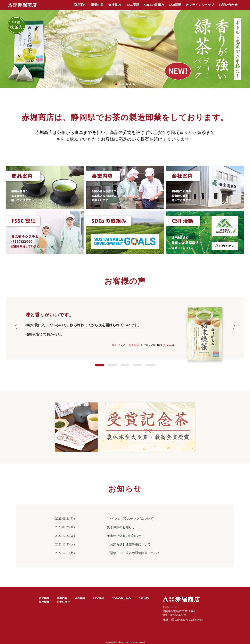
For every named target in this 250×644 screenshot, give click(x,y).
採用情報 (44, 602)
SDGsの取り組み (121, 598)
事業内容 (97, 5)
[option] (125, 332)
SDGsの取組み (154, 5)
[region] (125, 49)
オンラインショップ (200, 5)
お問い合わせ (228, 5)
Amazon (168, 345)
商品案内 (80, 5)
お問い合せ (63, 602)
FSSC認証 (132, 5)
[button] (125, 49)
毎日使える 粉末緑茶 (126, 345)
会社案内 (114, 5)
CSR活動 (175, 5)
